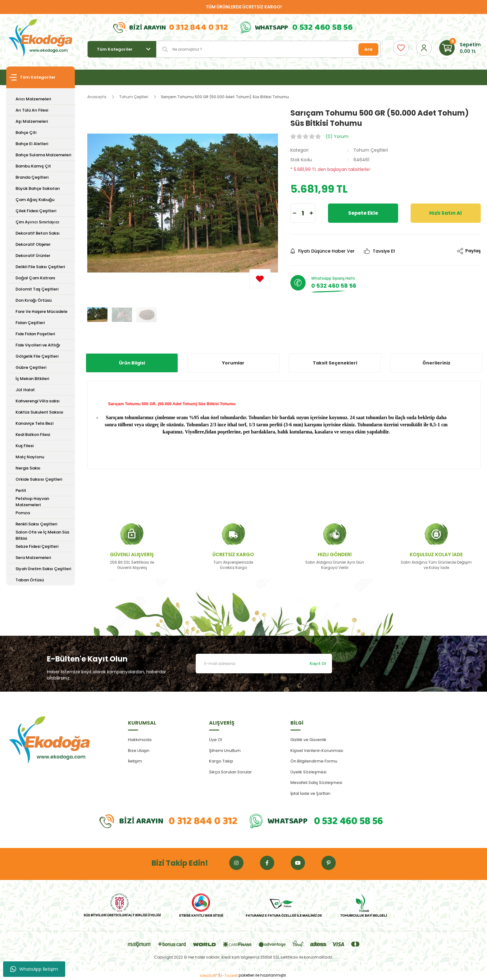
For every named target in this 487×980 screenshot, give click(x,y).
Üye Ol (216, 740)
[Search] (269, 49)
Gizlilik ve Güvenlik (308, 740)
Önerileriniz (436, 363)
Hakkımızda (140, 740)
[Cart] (460, 48)
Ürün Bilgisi (132, 363)
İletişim (135, 761)
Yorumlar (233, 363)
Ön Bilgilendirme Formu (314, 761)
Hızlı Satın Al (446, 213)
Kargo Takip (221, 761)
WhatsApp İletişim (34, 969)
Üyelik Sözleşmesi (308, 772)
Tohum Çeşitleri (371, 150)
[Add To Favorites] (260, 279)
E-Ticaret (229, 975)
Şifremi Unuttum (225, 751)
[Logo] (41, 38)
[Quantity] (303, 213)
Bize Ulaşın (139, 751)
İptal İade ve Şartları (310, 793)
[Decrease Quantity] (295, 213)
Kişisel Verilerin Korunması (317, 751)
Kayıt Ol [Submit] (318, 664)
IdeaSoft (209, 975)
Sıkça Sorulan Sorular (230, 772)
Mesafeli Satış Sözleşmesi (316, 783)
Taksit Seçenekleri (335, 363)
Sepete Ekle (363, 213)
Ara (368, 49)
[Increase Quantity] (311, 213)
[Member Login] (424, 48)
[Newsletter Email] (264, 664)
